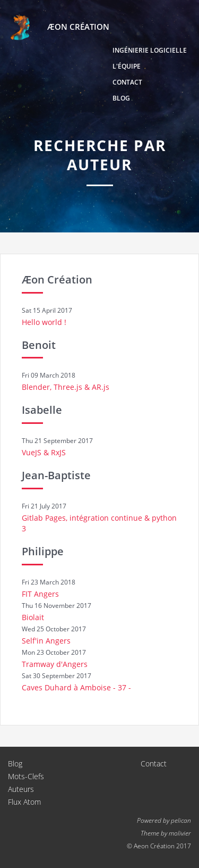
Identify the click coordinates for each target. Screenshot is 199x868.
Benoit (39, 345)
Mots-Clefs (26, 776)
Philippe (43, 551)
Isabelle (42, 410)
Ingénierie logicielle (150, 50)
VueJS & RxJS (44, 452)
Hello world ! (44, 322)
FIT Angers (40, 594)
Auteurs (21, 789)
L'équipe (127, 66)
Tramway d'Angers (55, 664)
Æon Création (57, 279)
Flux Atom (24, 802)
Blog (121, 98)
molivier (180, 833)
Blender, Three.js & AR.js (66, 387)
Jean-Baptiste (56, 475)
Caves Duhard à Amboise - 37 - (76, 687)
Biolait (33, 617)
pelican (181, 820)
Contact (127, 82)
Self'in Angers (46, 641)
